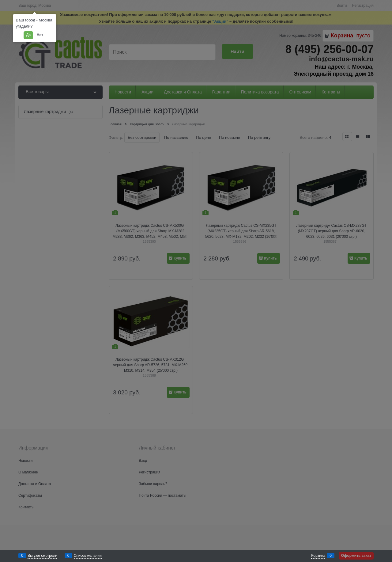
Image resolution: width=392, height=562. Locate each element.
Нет (40, 35)
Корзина (318, 556)
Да (28, 35)
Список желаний (88, 556)
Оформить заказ (356, 556)
